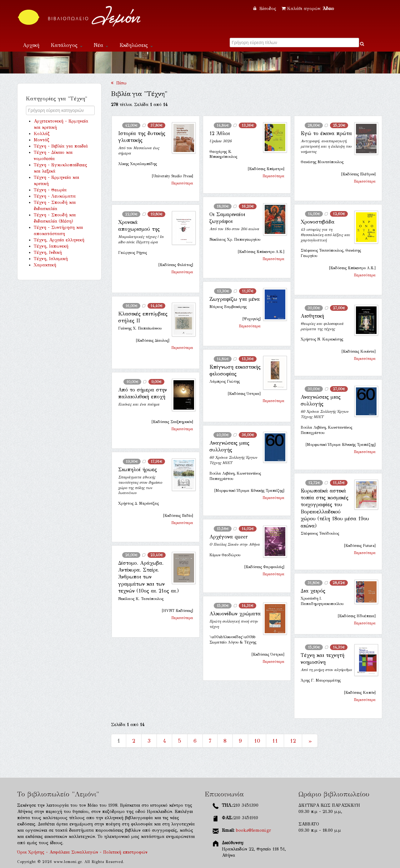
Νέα (101, 45)
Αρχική (31, 45)
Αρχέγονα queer (229, 537)
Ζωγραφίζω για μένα (235, 299)
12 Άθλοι (220, 133)
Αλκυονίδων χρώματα (235, 614)
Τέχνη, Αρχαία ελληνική (59, 240)
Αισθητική (312, 316)
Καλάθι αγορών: (308, 9)
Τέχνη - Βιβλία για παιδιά (61, 146)
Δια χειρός (313, 591)
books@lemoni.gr (253, 830)
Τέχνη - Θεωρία (50, 190)
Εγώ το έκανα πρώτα (326, 133)
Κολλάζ (42, 134)
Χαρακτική (45, 265)
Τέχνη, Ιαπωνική (51, 246)
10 (257, 741)
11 (275, 741)
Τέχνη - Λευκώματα (55, 196)
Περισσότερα (182, 183)
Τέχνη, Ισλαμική (51, 259)
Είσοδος (266, 9)
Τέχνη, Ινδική (48, 252)
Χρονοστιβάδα (317, 222)
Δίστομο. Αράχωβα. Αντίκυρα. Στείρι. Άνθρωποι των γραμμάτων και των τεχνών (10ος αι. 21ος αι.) (148, 577)
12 (293, 741)
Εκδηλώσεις (136, 45)
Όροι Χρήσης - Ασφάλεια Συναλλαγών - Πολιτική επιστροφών (82, 852)
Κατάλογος (67, 45)
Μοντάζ (42, 140)
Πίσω (119, 83)
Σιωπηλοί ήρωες (137, 469)
